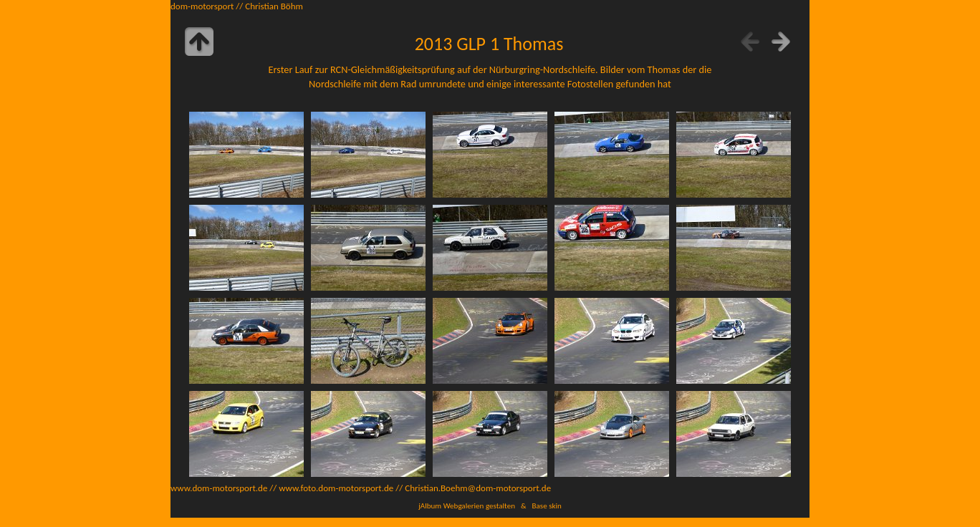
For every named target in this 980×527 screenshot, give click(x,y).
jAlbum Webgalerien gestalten (467, 506)
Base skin (547, 506)
